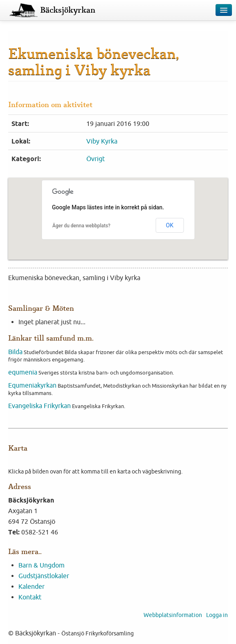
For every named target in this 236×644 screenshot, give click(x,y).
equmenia (23, 372)
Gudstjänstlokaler (44, 576)
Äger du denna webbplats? (81, 226)
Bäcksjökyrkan (68, 10)
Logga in (217, 615)
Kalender (31, 586)
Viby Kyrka (102, 141)
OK (170, 225)
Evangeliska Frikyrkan (39, 406)
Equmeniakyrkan (32, 385)
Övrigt (96, 159)
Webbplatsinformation (173, 615)
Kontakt (30, 597)
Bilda (15, 352)
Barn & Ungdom (42, 565)
